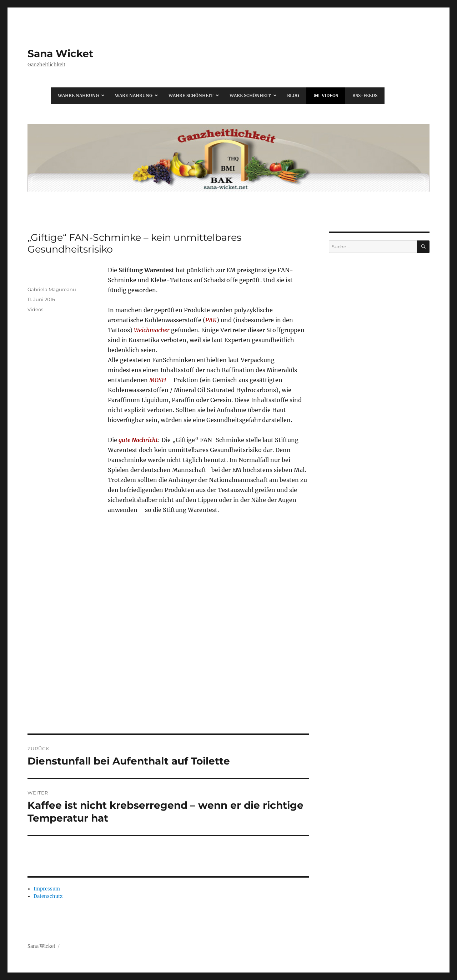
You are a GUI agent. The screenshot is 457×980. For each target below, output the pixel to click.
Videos (35, 309)
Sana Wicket (60, 54)
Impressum (47, 889)
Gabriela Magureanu (52, 289)
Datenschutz (48, 896)
